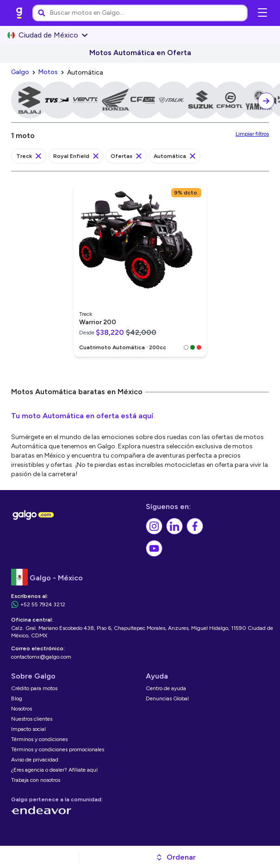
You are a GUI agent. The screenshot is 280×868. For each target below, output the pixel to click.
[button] (176, 857)
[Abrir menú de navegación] (262, 13)
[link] (19, 13)
